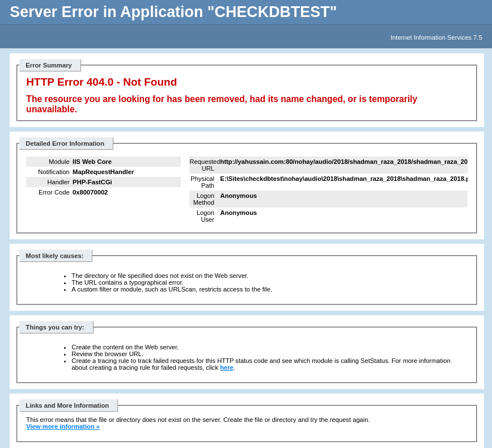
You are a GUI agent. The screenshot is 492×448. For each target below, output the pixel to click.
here (227, 367)
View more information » (63, 426)
